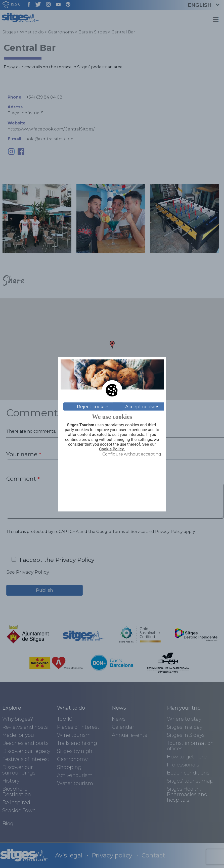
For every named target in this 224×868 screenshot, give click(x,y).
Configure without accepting (132, 454)
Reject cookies (93, 406)
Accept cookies (142, 406)
